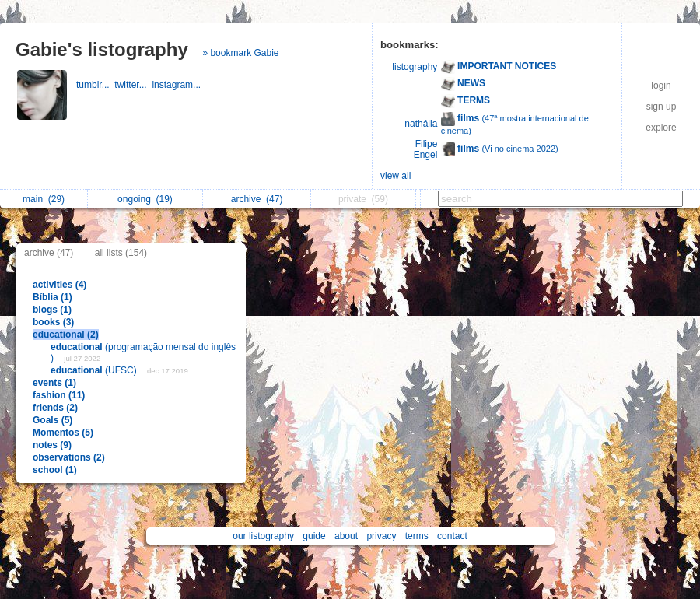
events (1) (54, 383)
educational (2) (66, 335)
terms (417, 536)
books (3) (53, 322)
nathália (421, 124)
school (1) (55, 470)
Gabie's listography (102, 49)
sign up (661, 107)
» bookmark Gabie (240, 53)
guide (314, 536)
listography (415, 67)
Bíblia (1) (52, 297)
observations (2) (69, 457)
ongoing (145, 199)
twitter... (133, 85)
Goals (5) (52, 420)
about (346, 536)
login (661, 86)
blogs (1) (52, 310)
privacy (381, 536)
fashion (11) (59, 395)
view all (395, 176)
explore (661, 128)
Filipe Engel (426, 149)
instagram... (177, 85)
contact (452, 536)
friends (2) (55, 408)
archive (257, 199)
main (44, 199)
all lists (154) (121, 253)
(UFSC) (95, 370)
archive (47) (49, 253)
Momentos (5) (63, 433)
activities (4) (59, 285)
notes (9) (52, 445)
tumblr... (95, 85)
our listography (263, 536)
